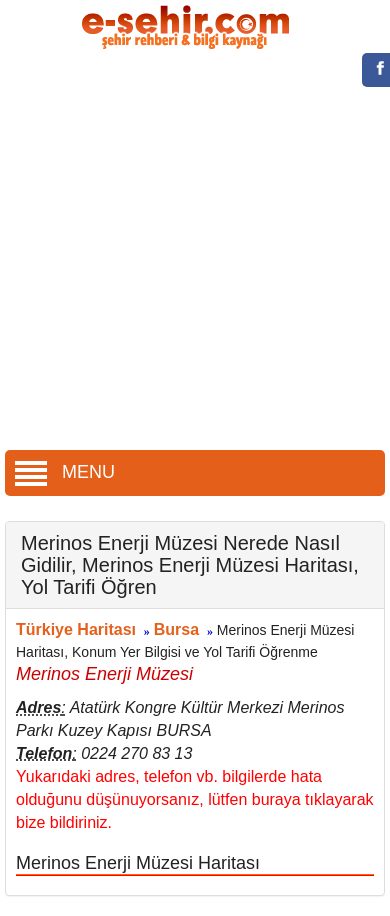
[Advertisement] (187, 252)
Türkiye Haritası (76, 629)
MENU (65, 472)
